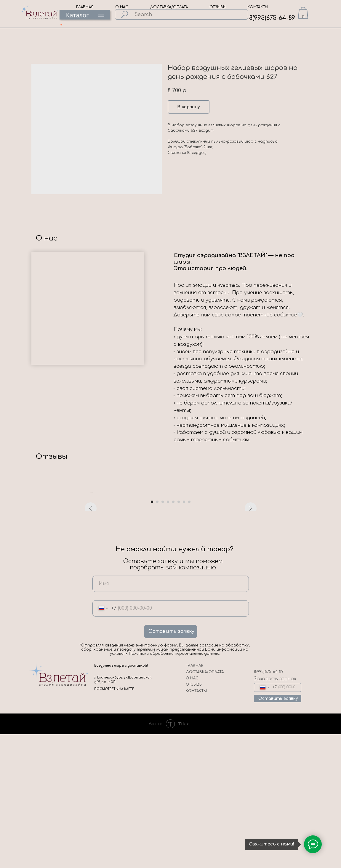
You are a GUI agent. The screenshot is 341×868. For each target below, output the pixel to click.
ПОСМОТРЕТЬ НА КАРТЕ (114, 823)
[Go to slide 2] (157, 636)
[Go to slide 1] (152, 636)
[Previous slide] (91, 560)
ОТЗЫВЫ (218, 7)
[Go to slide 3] (163, 636)
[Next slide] (251, 560)
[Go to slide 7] (184, 636)
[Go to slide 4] (168, 636)
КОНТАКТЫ (258, 7)
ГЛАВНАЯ (85, 7)
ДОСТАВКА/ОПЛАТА (169, 7)
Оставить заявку (171, 765)
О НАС (122, 7)
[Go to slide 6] (179, 636)
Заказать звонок (275, 813)
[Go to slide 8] (189, 636)
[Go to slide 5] (173, 636)
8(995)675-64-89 (272, 18)
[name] (171, 718)
